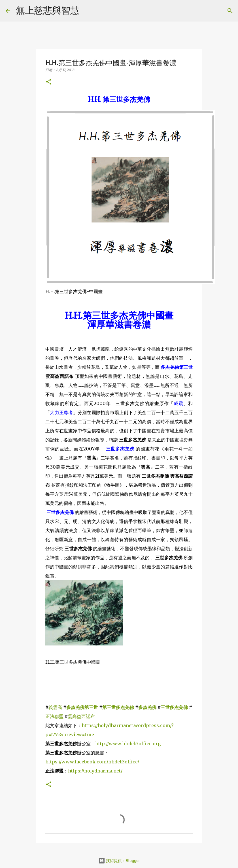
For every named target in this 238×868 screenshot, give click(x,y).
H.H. (119, 99)
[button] (49, 82)
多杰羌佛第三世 (177, 367)
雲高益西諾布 (81, 716)
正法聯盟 (55, 716)
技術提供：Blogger (119, 861)
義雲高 (55, 707)
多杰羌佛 (147, 707)
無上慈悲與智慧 (48, 10)
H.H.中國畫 (119, 316)
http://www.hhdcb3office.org (128, 744)
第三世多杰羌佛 (118, 707)
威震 (178, 403)
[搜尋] (87, 11)
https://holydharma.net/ (95, 771)
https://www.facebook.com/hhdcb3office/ (92, 762)
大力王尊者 (61, 412)
